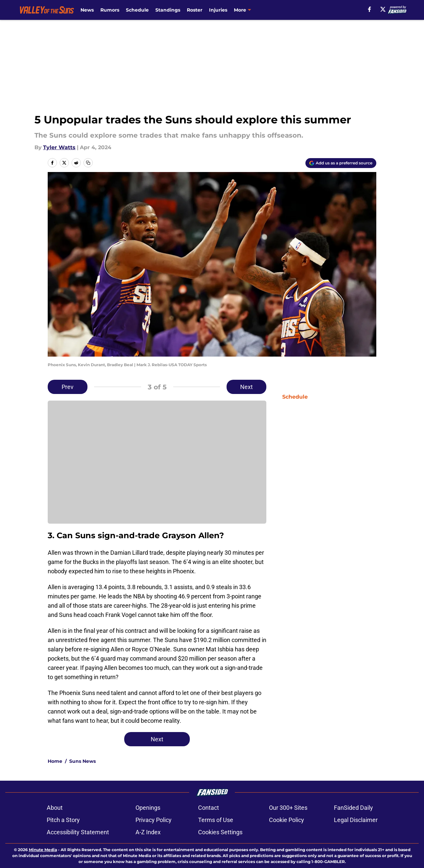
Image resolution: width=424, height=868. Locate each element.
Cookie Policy (287, 820)
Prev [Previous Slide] (68, 387)
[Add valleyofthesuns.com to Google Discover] (341, 163)
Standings (168, 10)
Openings (148, 808)
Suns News (82, 761)
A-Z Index (148, 832)
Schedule (137, 10)
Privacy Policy (154, 820)
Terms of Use (216, 820)
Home (55, 761)
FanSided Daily (353, 808)
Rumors (110, 10)
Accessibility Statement (78, 832)
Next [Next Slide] (246, 387)
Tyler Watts (59, 147)
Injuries (218, 10)
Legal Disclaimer (356, 820)
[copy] (88, 163)
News (87, 10)
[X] (383, 9)
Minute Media (43, 850)
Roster (195, 10)
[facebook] (370, 9)
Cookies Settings (220, 832)
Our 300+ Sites (288, 808)
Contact (209, 808)
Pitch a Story (63, 820)
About (55, 808)
